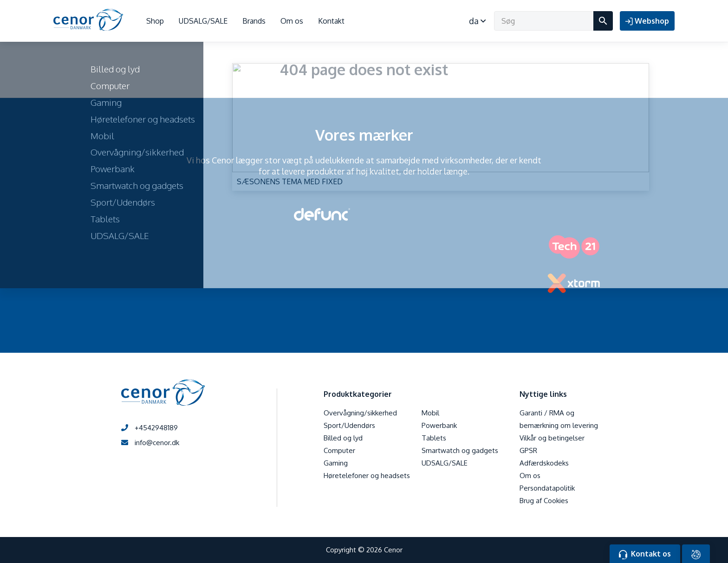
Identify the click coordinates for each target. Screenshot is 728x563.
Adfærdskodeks (544, 463)
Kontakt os (645, 554)
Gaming (336, 463)
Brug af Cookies (544, 501)
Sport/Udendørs (349, 425)
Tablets (434, 438)
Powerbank (439, 425)
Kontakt (331, 21)
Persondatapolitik (547, 488)
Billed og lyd (343, 438)
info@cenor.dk (150, 443)
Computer (339, 450)
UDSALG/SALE (203, 21)
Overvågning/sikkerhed (360, 413)
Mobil (430, 413)
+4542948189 (149, 428)
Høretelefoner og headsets (367, 476)
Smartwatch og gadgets (460, 450)
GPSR (528, 450)
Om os (292, 21)
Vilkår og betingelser (552, 438)
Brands (254, 21)
